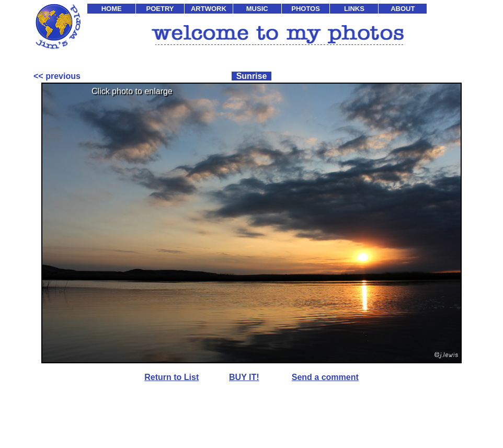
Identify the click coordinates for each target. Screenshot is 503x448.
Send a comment (325, 377)
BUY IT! (244, 377)
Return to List (172, 377)
